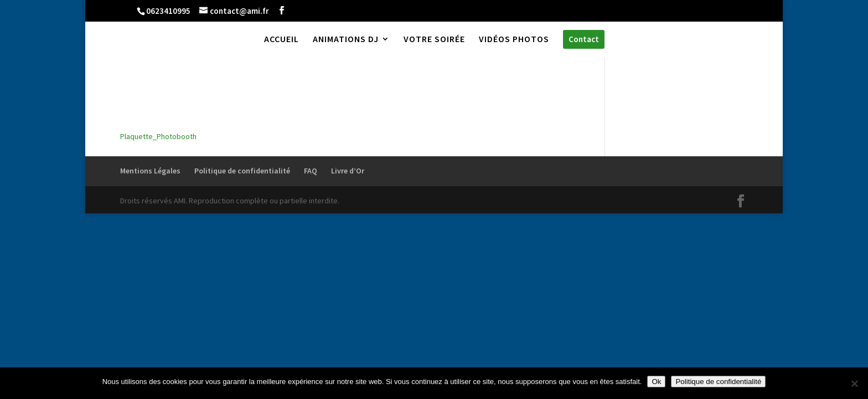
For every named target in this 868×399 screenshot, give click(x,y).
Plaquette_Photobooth (158, 136)
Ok (656, 382)
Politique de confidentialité (242, 171)
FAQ (311, 171)
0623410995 (168, 11)
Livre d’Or (348, 171)
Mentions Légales (150, 171)
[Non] (854, 383)
